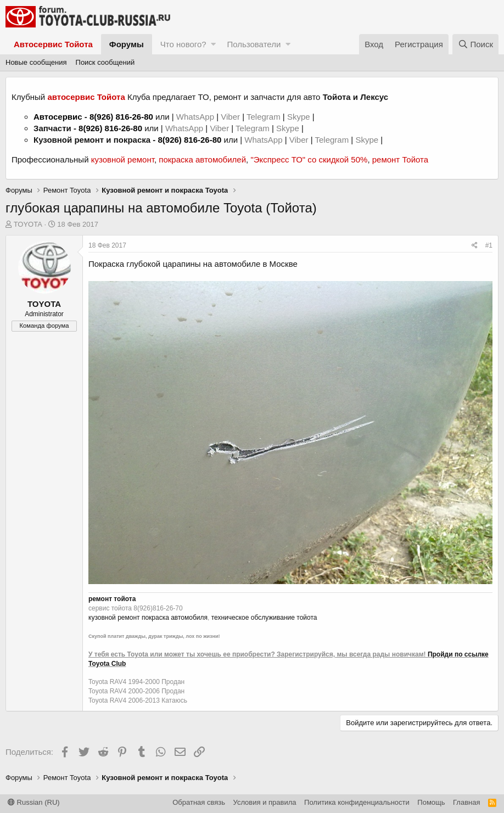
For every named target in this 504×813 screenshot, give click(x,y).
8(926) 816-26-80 (121, 117)
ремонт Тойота (400, 159)
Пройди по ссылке (458, 654)
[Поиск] (475, 44)
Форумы (127, 44)
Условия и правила (265, 802)
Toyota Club (107, 664)
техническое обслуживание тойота (264, 618)
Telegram (265, 117)
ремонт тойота (112, 599)
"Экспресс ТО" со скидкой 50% (309, 159)
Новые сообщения (36, 62)
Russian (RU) (34, 802)
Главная (466, 802)
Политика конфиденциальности (357, 802)
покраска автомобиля (175, 618)
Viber (230, 117)
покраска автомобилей (202, 159)
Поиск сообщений (105, 62)
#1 (489, 245)
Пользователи (254, 44)
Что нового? (183, 44)
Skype (300, 117)
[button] (213, 44)
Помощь (431, 802)
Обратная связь (199, 802)
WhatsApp (196, 117)
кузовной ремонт (123, 159)
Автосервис (58, 117)
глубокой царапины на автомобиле (193, 264)
